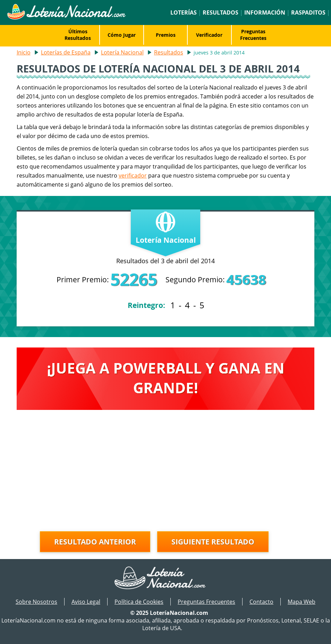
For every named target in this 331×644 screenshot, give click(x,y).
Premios (166, 35)
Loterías (184, 12)
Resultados (220, 12)
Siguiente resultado (213, 542)
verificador (133, 175)
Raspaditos (308, 12)
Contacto (261, 602)
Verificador (209, 35)
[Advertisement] (166, 472)
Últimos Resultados (78, 35)
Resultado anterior (95, 542)
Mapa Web (302, 602)
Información (265, 12)
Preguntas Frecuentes (253, 35)
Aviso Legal (86, 602)
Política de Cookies (139, 602)
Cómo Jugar (122, 35)
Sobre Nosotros (36, 602)
